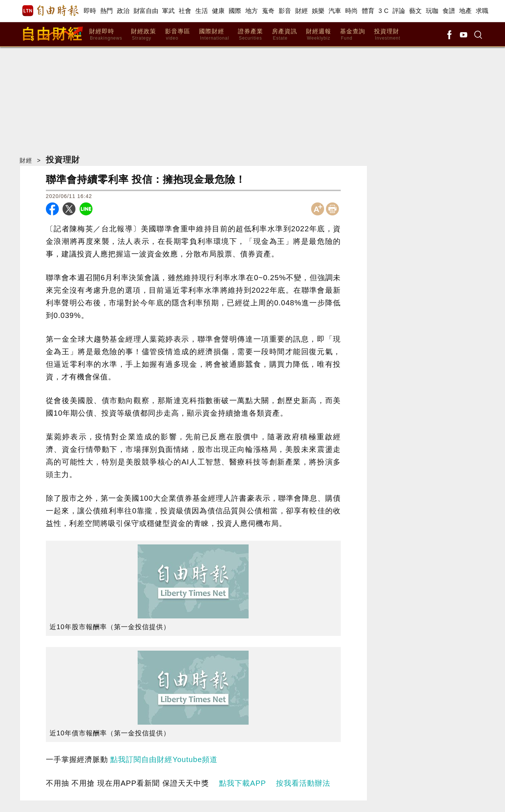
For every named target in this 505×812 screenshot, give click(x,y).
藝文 (416, 11)
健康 (218, 11)
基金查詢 (353, 35)
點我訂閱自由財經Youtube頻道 (164, 759)
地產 (466, 11)
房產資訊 (285, 35)
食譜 (449, 11)
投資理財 (387, 35)
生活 (202, 11)
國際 (235, 11)
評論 (399, 11)
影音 (285, 11)
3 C (384, 11)
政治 (123, 11)
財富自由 (146, 11)
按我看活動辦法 (303, 783)
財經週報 (319, 35)
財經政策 (144, 35)
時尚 (352, 11)
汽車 (335, 11)
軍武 (169, 11)
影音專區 (178, 35)
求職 (482, 11)
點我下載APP (243, 783)
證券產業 (250, 35)
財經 (302, 11)
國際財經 (214, 35)
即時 (90, 11)
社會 (185, 11)
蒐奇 (268, 11)
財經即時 (106, 35)
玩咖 (432, 11)
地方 (252, 11)
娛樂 (318, 11)
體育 (368, 11)
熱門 (107, 11)
